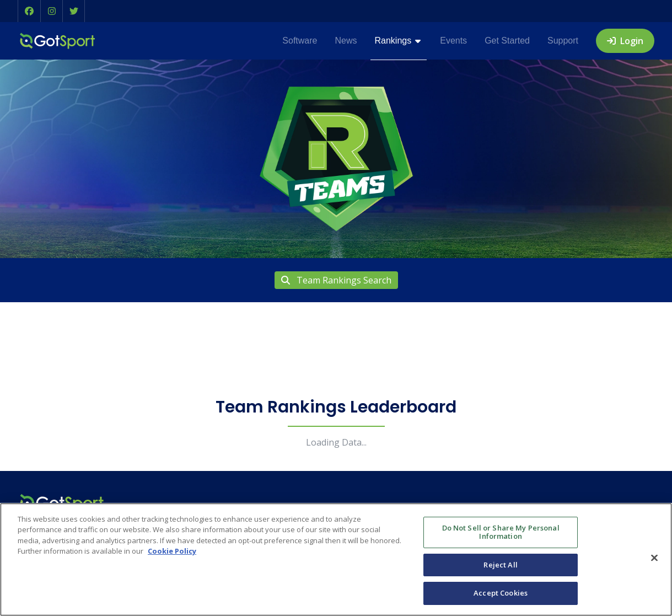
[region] (336, 559)
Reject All (500, 565)
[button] (29, 11)
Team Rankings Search (336, 280)
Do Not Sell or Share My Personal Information (501, 532)
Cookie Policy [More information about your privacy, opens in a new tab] (172, 551)
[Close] (654, 558)
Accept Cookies (501, 593)
